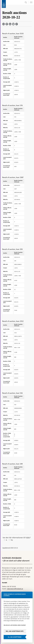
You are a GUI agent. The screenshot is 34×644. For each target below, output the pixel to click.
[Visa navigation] (31, 2)
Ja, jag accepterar (15, 637)
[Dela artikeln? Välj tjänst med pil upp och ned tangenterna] (10, 24)
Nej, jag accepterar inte (15, 631)
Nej (12, 540)
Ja (6, 540)
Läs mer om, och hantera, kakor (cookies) (15, 625)
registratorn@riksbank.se (15, 589)
